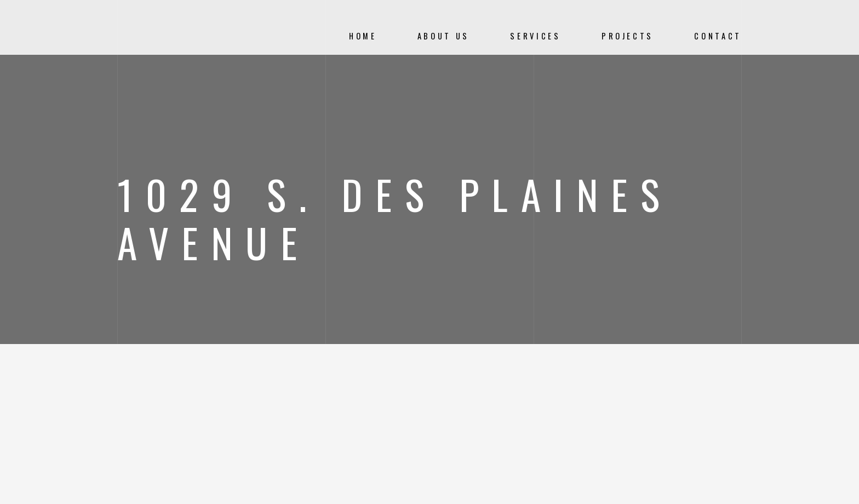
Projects (628, 36)
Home (363, 36)
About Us (443, 36)
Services (535, 36)
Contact (718, 36)
